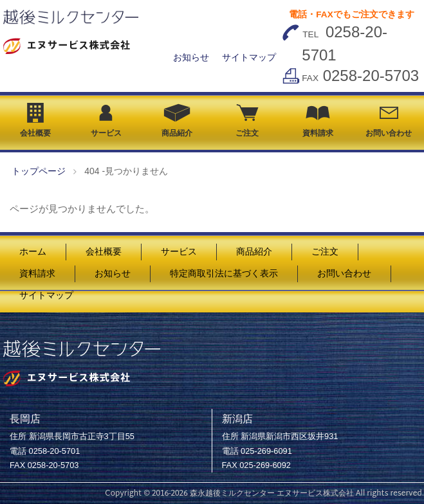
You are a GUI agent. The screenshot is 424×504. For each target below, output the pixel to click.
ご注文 (247, 121)
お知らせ (191, 58)
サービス (106, 121)
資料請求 (318, 122)
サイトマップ (249, 58)
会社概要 (35, 120)
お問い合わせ (389, 122)
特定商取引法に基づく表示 (224, 274)
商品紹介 (177, 121)
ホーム (33, 252)
